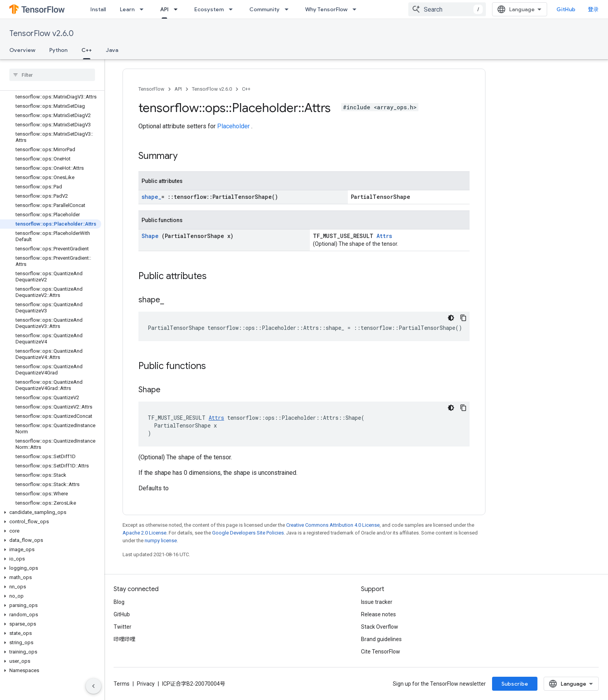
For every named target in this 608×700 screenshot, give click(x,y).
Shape (152, 236)
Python (58, 50)
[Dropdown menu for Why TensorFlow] (357, 9)
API (178, 89)
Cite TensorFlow (381, 652)
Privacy (146, 684)
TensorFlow (151, 89)
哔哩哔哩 (124, 639)
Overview (22, 50)
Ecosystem (209, 9)
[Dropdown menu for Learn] (144, 9)
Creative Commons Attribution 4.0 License (333, 525)
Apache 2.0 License (144, 533)
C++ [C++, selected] (87, 50)
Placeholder (234, 126)
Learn (127, 9)
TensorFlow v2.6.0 (41, 34)
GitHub (566, 9)
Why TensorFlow (326, 9)
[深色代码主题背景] (451, 318)
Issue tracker (377, 602)
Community (264, 9)
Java (112, 50)
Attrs (384, 236)
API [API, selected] (164, 9)
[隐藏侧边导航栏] (93, 686)
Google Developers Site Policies (248, 533)
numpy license (161, 541)
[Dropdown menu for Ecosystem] (233, 9)
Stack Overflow (380, 627)
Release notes (378, 614)
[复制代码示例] (463, 318)
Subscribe (515, 684)
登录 (593, 9)
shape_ (151, 197)
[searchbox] (52, 75)
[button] (51, 512)
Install (98, 9)
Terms (122, 684)
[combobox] (447, 9)
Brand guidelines (381, 639)
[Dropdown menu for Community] (289, 9)
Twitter (123, 627)
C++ (246, 89)
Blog (119, 602)
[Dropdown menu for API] (178, 9)
